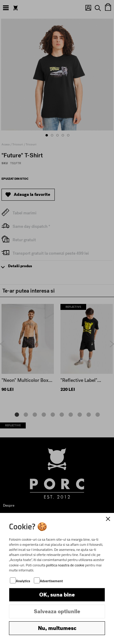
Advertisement (51, 581)
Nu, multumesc (57, 628)
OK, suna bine (57, 595)
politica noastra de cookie (65, 565)
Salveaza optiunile (57, 611)
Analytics (23, 581)
